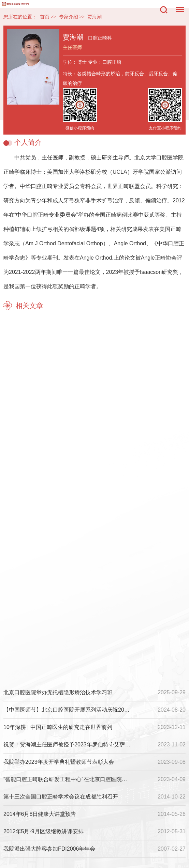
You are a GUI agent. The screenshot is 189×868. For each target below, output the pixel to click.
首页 (45, 17)
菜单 (178, 6)
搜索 (164, 10)
